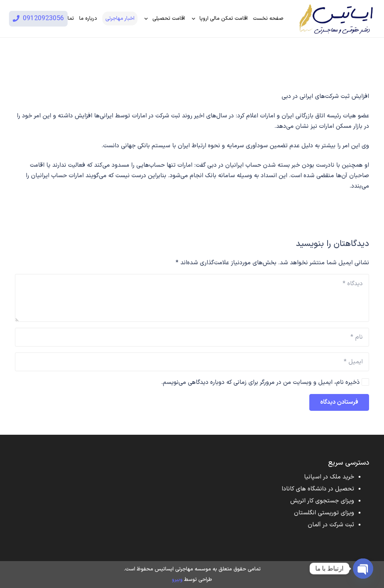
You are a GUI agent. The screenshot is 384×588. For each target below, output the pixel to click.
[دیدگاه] (192, 298)
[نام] (192, 337)
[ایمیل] (192, 362)
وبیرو (177, 580)
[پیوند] (336, 19)
